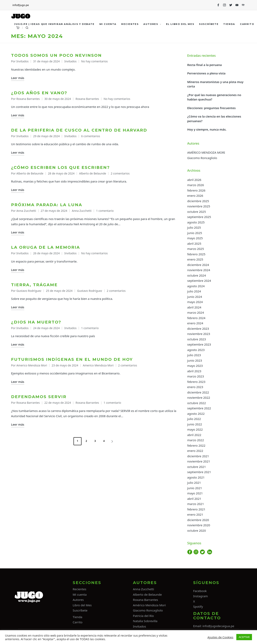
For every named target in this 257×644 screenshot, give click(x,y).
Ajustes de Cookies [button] (220, 637)
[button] (113, 441)
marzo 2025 (196, 249)
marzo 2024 (196, 312)
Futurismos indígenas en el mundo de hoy (72, 359)
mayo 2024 (195, 302)
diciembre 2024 (198, 265)
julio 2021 (194, 483)
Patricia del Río (143, 616)
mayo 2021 (195, 493)
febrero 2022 (196, 445)
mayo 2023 (195, 366)
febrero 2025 (196, 254)
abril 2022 (194, 435)
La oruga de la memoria (45, 247)
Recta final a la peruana (205, 65)
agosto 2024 (196, 286)
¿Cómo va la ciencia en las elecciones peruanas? (214, 119)
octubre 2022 (197, 403)
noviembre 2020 (199, 525)
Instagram (200, 596)
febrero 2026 (196, 190)
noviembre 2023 (199, 334)
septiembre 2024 (199, 281)
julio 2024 (194, 291)
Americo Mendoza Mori (98, 365)
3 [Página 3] (95, 441)
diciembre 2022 (198, 392)
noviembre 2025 (199, 206)
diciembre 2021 (198, 456)
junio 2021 (195, 488)
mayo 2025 (195, 238)
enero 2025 (195, 259)
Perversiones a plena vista (207, 73)
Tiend (77, 617)
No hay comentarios (94, 61)
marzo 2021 (196, 504)
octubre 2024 (197, 275)
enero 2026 (195, 196)
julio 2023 (194, 355)
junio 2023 (195, 360)
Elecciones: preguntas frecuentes (212, 108)
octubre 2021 (197, 467)
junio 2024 (195, 297)
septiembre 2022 (199, 408)
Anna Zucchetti (82, 211)
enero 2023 (195, 387)
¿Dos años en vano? (39, 93)
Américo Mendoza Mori (149, 605)
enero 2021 (195, 514)
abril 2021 (194, 499)
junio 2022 (195, 424)
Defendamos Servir (39, 397)
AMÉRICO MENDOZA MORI (206, 152)
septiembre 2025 (199, 217)
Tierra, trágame (35, 285)
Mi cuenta (80, 594)
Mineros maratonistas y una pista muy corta (215, 84)
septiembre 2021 (199, 472)
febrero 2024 (196, 318)
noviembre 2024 (199, 270)
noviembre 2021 (199, 461)
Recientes (80, 589)
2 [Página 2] (86, 441)
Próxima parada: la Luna (47, 205)
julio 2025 (194, 227)
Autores (78, 600)
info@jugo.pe (21, 5)
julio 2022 (194, 419)
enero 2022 (195, 451)
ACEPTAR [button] (244, 637)
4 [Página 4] (104, 441)
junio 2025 (195, 233)
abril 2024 (194, 307)
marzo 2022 (196, 440)
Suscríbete (80, 610)
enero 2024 (195, 323)
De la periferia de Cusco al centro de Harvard (79, 130)
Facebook (200, 591)
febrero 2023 (196, 382)
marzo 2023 (196, 376)
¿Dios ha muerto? (36, 322)
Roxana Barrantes (87, 99)
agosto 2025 (196, 222)
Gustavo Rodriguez (90, 291)
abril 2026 (194, 180)
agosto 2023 (196, 350)
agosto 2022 (196, 414)
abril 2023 (194, 371)
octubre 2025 (197, 212)
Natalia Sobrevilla (145, 621)
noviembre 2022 (199, 398)
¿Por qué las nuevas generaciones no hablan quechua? (214, 97)
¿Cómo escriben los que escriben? (60, 167)
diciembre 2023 (198, 329)
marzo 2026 (196, 185)
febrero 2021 (196, 509)
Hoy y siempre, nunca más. (207, 129)
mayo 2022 (195, 429)
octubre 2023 (197, 339)
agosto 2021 (196, 477)
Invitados (70, 61)
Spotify (198, 606)
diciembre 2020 (198, 520)
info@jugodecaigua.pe (218, 626)
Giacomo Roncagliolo (202, 158)
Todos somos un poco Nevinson (56, 55)
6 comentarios (91, 136)
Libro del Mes (82, 605)
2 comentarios (120, 173)
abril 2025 (194, 243)
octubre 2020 (197, 530)
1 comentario (105, 211)
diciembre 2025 (198, 201)
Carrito (78, 622)
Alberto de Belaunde (93, 173)
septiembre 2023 (199, 344)
